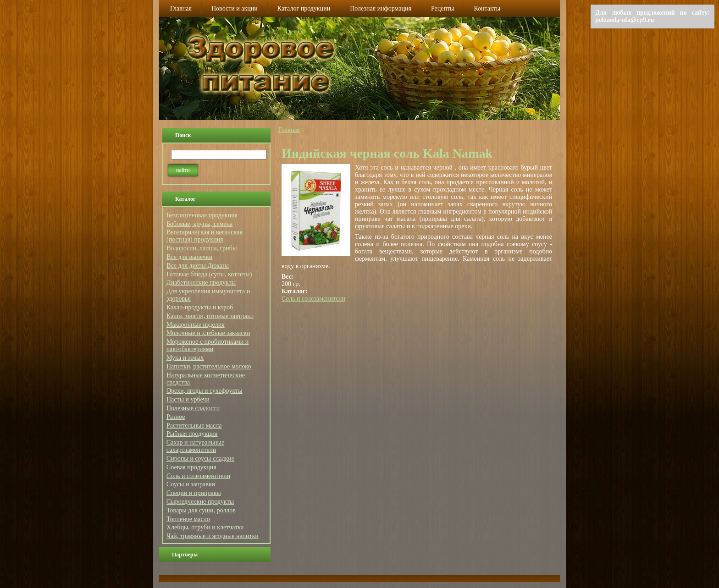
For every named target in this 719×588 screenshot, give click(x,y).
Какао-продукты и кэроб (200, 307)
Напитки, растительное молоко (209, 366)
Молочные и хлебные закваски (208, 333)
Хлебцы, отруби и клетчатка (205, 527)
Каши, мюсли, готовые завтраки (210, 316)
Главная (289, 130)
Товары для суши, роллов (201, 510)
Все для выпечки (189, 257)
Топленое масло (188, 519)
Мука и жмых (185, 358)
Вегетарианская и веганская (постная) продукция (205, 236)
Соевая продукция (191, 467)
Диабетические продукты (201, 283)
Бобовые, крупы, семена (199, 224)
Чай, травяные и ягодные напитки (213, 536)
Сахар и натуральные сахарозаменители (195, 446)
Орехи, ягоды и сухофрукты (205, 391)
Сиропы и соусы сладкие (200, 459)
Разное (176, 417)
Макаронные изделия (196, 325)
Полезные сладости (193, 408)
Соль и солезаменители (198, 476)
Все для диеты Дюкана (198, 266)
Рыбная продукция (192, 434)
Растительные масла (194, 426)
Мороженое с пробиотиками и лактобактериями (207, 345)
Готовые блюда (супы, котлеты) (209, 274)
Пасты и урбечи (188, 399)
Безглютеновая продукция (202, 215)
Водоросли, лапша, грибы (202, 248)
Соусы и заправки (191, 484)
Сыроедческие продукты (200, 502)
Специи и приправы (194, 493)
